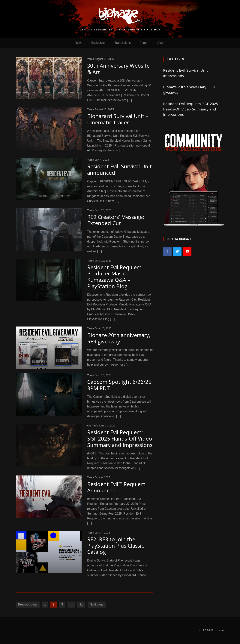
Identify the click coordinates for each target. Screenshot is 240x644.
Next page (97, 604)
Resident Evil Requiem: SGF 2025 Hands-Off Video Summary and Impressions (191, 109)
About (161, 43)
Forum (144, 43)
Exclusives (98, 43)
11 (81, 604)
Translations (123, 43)
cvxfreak (93, 426)
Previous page (28, 604)
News (79, 43)
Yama (91, 59)
